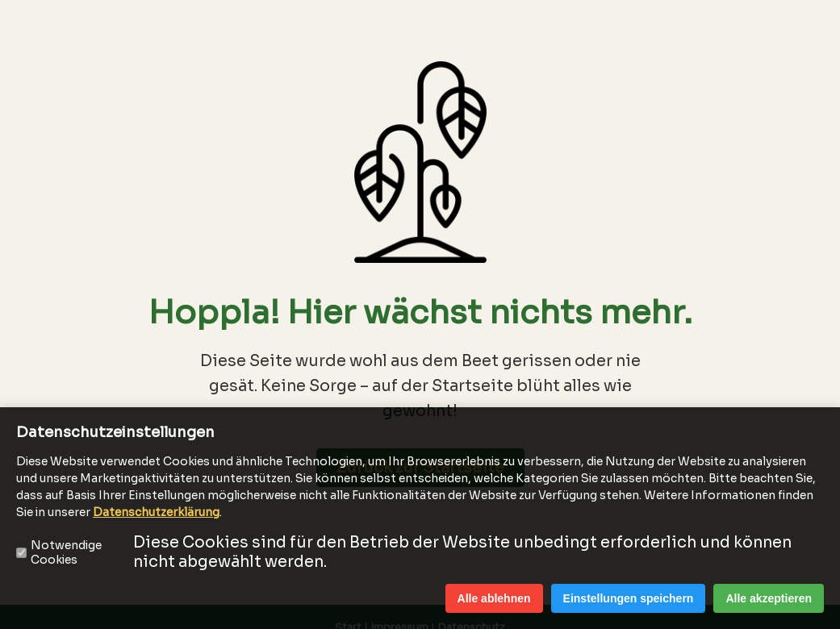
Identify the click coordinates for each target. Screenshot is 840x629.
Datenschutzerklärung (156, 512)
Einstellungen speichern (629, 598)
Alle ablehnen (494, 598)
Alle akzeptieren (769, 598)
